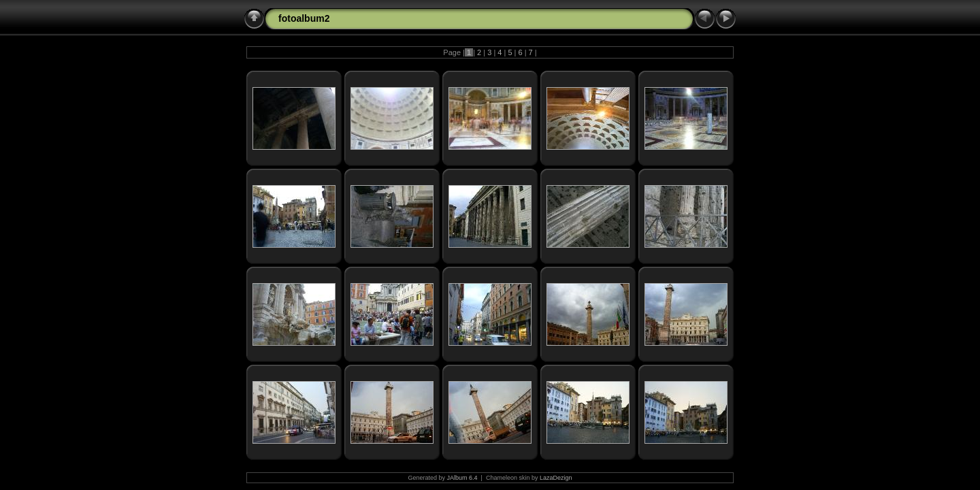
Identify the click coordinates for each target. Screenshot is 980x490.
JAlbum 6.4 (462, 478)
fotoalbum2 (304, 18)
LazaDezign (556, 478)
